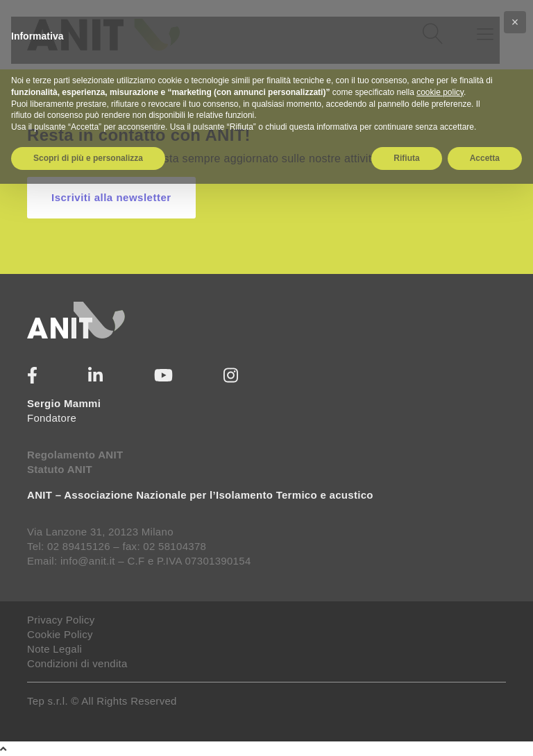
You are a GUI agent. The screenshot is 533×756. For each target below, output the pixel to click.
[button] (515, 22)
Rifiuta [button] (406, 158)
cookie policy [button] (440, 92)
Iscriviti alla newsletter (111, 197)
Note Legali (54, 649)
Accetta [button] (485, 158)
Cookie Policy (60, 634)
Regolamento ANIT (75, 455)
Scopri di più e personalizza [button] (88, 158)
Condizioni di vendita (77, 663)
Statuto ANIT (60, 469)
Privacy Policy (61, 620)
